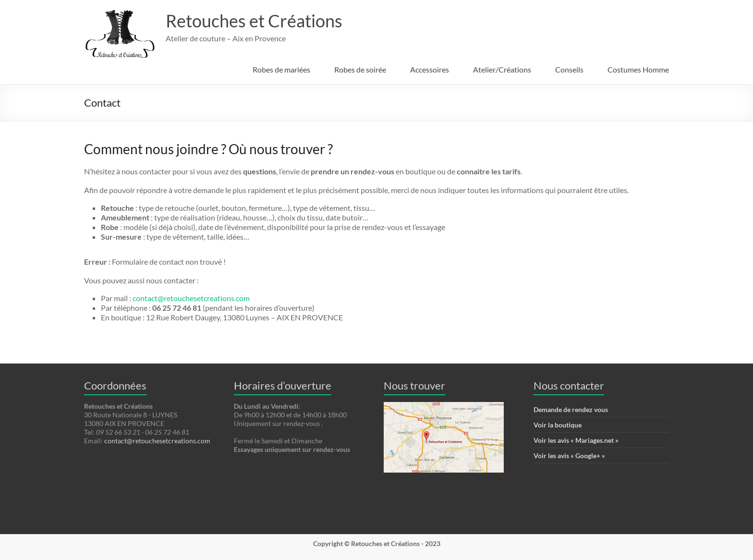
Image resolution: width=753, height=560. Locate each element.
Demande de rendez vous (571, 409)
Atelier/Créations (502, 69)
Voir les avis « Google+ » (569, 456)
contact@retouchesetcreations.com (191, 298)
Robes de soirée (360, 69)
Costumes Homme (638, 69)
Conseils (569, 69)
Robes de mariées (281, 69)
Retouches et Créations (254, 21)
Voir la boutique (558, 425)
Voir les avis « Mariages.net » (576, 440)
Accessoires (430, 69)
